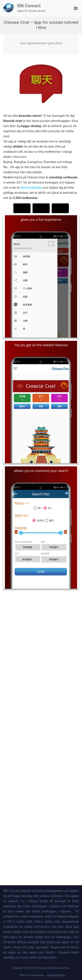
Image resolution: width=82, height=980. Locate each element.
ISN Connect (29, 6)
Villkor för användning (32, 975)
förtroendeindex (31, 188)
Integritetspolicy (56, 975)
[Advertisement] (41, 44)
